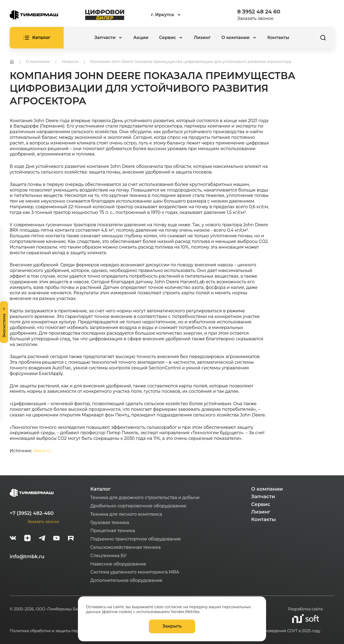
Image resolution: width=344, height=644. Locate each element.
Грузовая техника (110, 523)
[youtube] (56, 539)
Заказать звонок (255, 18)
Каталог (101, 489)
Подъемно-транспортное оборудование (136, 539)
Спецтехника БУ (108, 556)
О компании (267, 489)
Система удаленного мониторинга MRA (135, 572)
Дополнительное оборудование (126, 580)
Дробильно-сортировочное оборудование (138, 506)
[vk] (13, 539)
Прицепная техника (113, 531)
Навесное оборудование (118, 564)
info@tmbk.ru (27, 557)
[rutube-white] (71, 539)
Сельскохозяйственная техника (126, 547)
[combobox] (181, 15)
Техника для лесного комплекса (126, 514)
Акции (141, 38)
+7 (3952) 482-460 (32, 513)
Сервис (261, 504)
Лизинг (202, 38)
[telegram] (42, 539)
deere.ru (42, 451)
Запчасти (263, 497)
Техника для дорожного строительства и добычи (145, 498)
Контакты (278, 38)
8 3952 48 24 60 (259, 12)
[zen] (27, 539)
